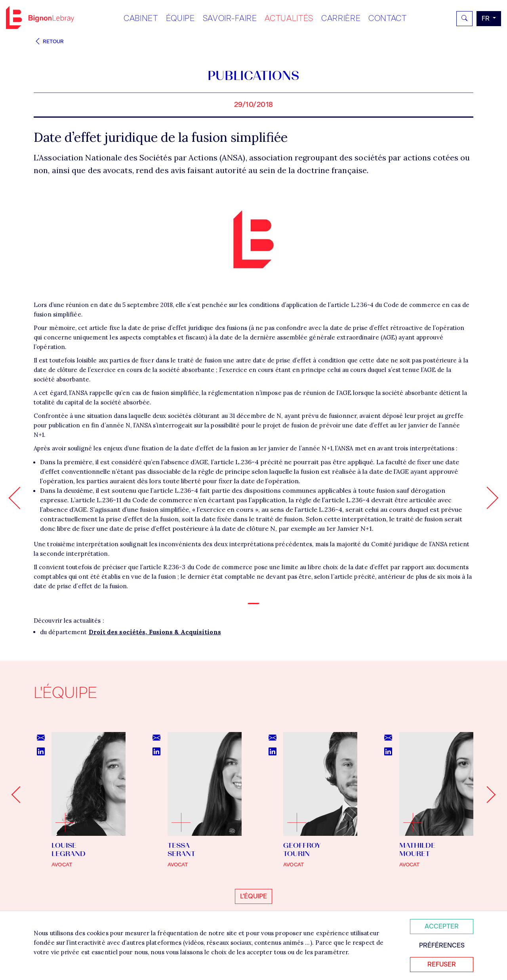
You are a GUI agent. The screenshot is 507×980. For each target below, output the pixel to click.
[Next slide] (487, 795)
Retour (49, 41)
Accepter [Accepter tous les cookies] (442, 926)
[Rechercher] (464, 19)
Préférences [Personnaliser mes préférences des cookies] (442, 945)
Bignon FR (40, 17)
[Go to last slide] (20, 795)
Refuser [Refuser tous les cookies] (442, 964)
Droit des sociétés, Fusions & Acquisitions (155, 632)
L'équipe (253, 896)
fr (486, 18)
